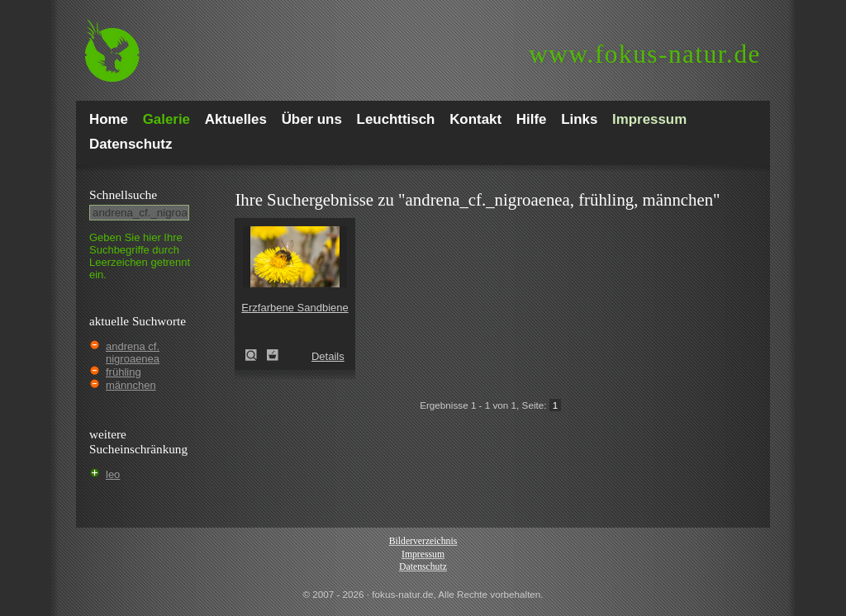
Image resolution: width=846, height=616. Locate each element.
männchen (131, 385)
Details (328, 356)
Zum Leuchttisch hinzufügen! (273, 355)
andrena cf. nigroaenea (133, 353)
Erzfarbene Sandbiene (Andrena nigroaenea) (256, 355)
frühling (124, 372)
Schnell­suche (123, 194)
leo (113, 474)
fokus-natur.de (645, 54)
